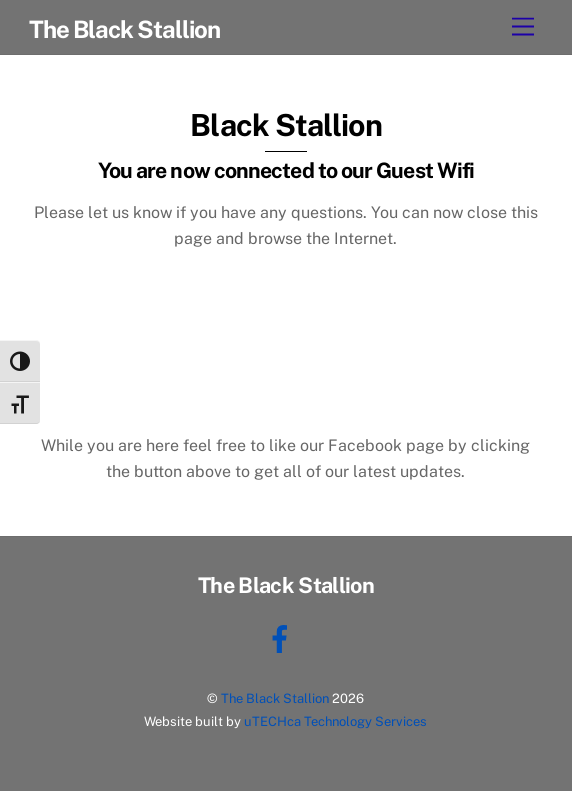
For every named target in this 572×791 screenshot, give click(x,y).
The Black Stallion (275, 698)
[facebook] (283, 637)
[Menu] (523, 27)
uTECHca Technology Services (335, 721)
